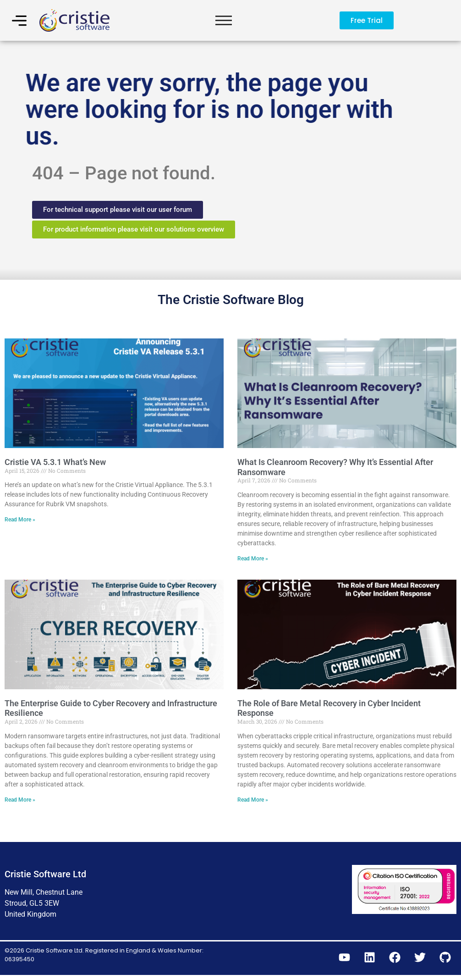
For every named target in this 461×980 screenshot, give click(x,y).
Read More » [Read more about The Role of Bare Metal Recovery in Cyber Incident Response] (253, 803)
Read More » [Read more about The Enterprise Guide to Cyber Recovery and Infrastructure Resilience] (20, 803)
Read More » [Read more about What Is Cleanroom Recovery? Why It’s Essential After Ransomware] (253, 562)
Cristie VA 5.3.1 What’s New (55, 465)
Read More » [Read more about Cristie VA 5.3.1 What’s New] (20, 523)
